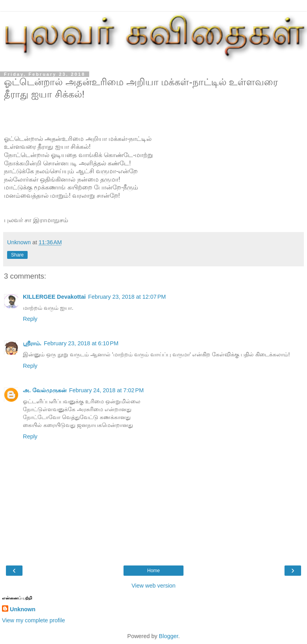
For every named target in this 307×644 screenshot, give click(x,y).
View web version (153, 586)
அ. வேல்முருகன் (45, 390)
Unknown (23, 609)
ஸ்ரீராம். (32, 343)
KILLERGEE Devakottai (54, 297)
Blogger (169, 636)
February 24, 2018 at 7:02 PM (106, 390)
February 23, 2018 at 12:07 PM (127, 297)
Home (153, 571)
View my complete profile (34, 620)
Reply (30, 319)
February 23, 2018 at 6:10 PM (81, 343)
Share (17, 255)
